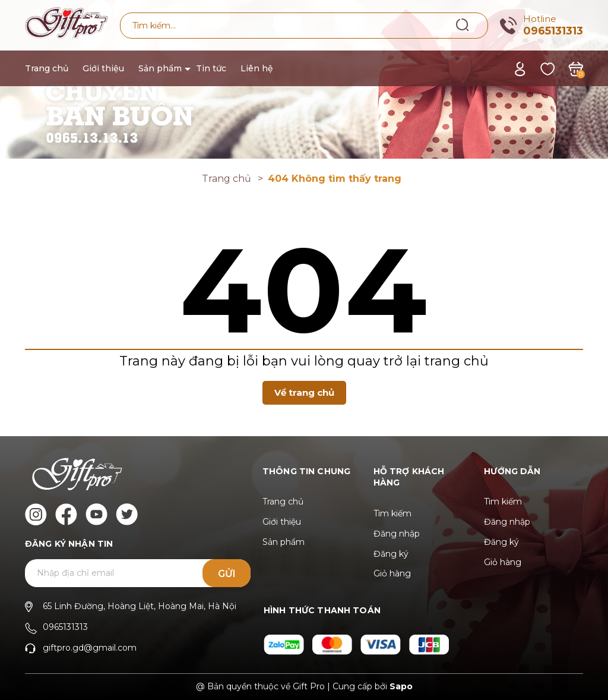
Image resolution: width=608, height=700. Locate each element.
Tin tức (211, 68)
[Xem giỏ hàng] (576, 68)
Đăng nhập (397, 534)
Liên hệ (257, 68)
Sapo (401, 686)
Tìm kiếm (392, 513)
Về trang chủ (304, 392)
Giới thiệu (103, 68)
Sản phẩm (160, 68)
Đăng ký (391, 554)
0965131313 (553, 31)
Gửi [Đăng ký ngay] (227, 574)
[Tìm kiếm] (463, 25)
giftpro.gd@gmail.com (90, 648)
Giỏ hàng (392, 573)
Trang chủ (47, 68)
